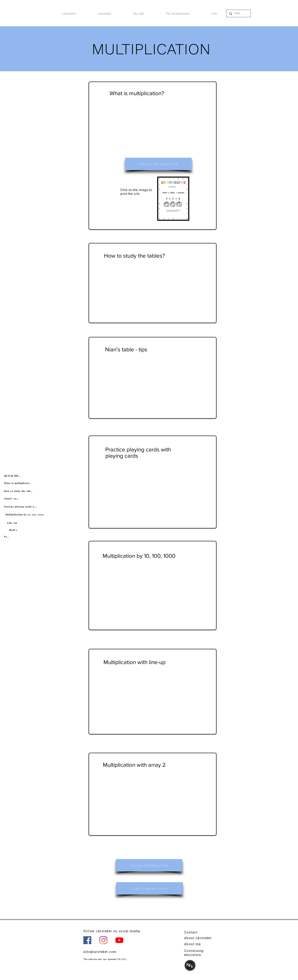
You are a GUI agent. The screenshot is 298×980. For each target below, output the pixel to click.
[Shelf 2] (14, 530)
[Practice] (7, 536)
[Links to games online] (150, 888)
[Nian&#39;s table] (12, 498)
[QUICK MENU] (13, 476)
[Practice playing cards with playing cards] (21, 507)
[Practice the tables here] (158, 164)
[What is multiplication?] (18, 483)
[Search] (238, 13)
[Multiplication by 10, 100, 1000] (25, 514)
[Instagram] (103, 940)
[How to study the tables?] (19, 491)
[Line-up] (13, 523)
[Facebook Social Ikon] (87, 940)
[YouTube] (119, 940)
